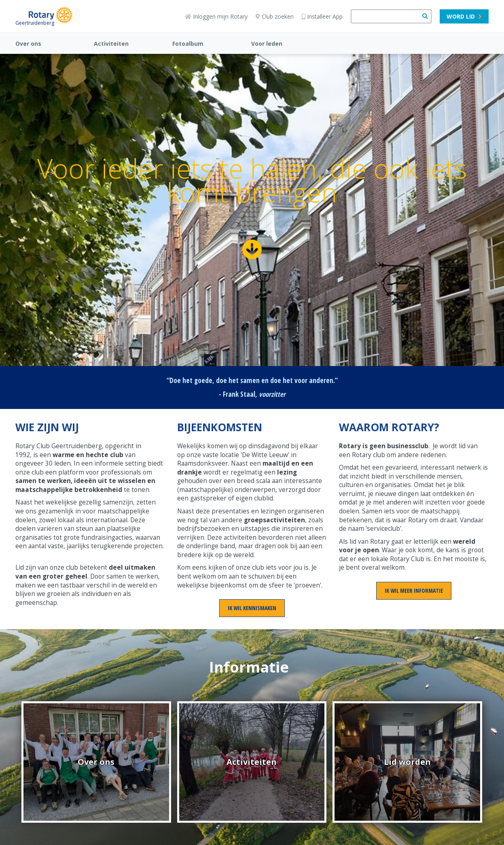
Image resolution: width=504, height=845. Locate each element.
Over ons (28, 44)
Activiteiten (111, 44)
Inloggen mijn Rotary (216, 16)
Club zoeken (275, 16)
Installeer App (322, 16)
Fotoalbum (188, 44)
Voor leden (267, 44)
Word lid (464, 16)
